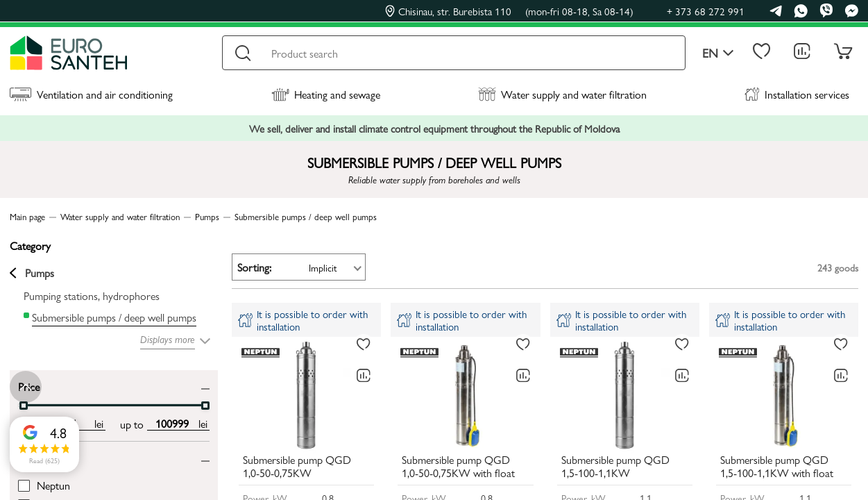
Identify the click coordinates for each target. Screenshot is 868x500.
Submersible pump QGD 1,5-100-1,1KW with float (777, 467)
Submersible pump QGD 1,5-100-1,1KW (615, 467)
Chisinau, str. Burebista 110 (509, 11)
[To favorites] (364, 344)
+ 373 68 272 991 (706, 11)
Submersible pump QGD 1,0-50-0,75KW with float (458, 467)
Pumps (32, 273)
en (718, 53)
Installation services (797, 94)
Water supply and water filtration (562, 94)
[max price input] (172, 424)
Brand (31, 457)
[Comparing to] (364, 376)
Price (29, 386)
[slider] (24, 406)
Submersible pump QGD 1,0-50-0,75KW (297, 467)
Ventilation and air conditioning (91, 94)
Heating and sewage (326, 94)
